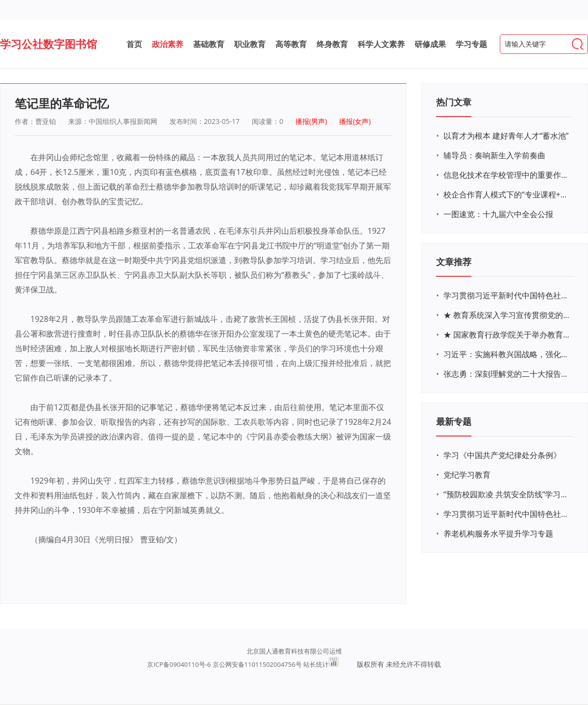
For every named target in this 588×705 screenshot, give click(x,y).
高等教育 (291, 44)
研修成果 (430, 44)
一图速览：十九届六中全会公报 (498, 214)
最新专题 (454, 421)
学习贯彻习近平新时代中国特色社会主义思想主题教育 (507, 514)
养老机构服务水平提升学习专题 (498, 534)
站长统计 (316, 664)
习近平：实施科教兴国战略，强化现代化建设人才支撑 (507, 354)
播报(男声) (311, 121)
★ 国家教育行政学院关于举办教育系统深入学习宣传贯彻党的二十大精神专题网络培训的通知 (507, 335)
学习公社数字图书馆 (49, 44)
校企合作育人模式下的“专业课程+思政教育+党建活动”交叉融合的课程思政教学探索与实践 (507, 194)
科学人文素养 (381, 44)
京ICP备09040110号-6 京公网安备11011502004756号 (224, 664)
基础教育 (209, 44)
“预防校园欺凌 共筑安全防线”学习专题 (507, 494)
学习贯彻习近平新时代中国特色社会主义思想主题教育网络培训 (507, 295)
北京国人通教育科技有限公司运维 (294, 651)
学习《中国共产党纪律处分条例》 (502, 455)
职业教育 (250, 44)
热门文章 (454, 102)
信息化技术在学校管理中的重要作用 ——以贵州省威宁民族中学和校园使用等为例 (507, 175)
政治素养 (168, 44)
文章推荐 (454, 262)
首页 (134, 44)
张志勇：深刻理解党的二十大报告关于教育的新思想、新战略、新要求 (507, 374)
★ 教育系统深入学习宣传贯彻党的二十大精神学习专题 (507, 315)
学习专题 (471, 44)
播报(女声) (355, 121)
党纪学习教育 (467, 475)
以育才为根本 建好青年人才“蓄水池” (506, 136)
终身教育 (332, 44)
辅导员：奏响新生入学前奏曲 (494, 155)
